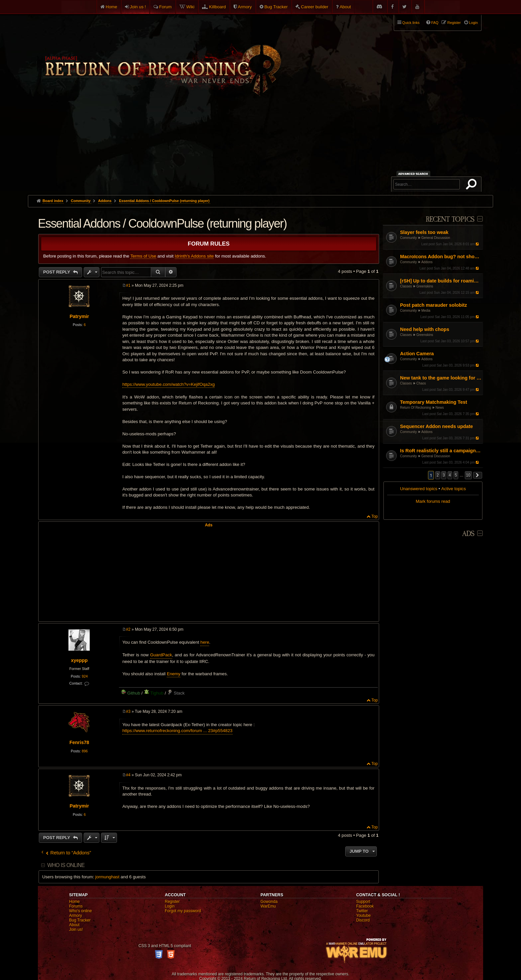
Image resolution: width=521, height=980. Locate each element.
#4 (128, 775)
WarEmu (268, 906)
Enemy (174, 674)
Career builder (315, 7)
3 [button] (444, 475)
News (440, 408)
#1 (128, 285)
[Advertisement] (260, 145)
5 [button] (456, 475)
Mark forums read (433, 501)
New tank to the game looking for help (441, 378)
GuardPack (161, 655)
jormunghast (107, 877)
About (345, 7)
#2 (128, 629)
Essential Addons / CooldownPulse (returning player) (164, 201)
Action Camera (417, 354)
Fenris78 (79, 742)
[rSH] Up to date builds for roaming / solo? (441, 281)
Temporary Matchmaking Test (434, 402)
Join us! (76, 929)
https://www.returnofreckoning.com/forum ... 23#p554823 (177, 731)
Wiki (191, 7)
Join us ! (138, 7)
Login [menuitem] (473, 23)
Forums (76, 906)
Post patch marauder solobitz (434, 305)
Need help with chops (425, 329)
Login (170, 906)
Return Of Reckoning (416, 408)
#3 (128, 711)
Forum (165, 7)
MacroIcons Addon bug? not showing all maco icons (441, 257)
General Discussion (436, 238)
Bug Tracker (276, 7)
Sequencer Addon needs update (436, 426)
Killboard (217, 7)
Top (375, 516)
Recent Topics (450, 219)
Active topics (454, 489)
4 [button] (450, 475)
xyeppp (79, 660)
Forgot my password (183, 911)
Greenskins (425, 286)
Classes (406, 286)
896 (85, 751)
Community (409, 238)
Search (472, 185)
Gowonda (269, 902)
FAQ (435, 23)
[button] (478, 475)
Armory (245, 7)
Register (172, 902)
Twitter (362, 911)
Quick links (411, 23)
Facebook (365, 906)
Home (111, 7)
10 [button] (468, 475)
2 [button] (438, 475)
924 (85, 676)
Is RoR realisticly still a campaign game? (441, 451)
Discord (363, 920)
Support (363, 902)
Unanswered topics (419, 489)
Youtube (364, 916)
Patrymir (79, 316)
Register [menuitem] (454, 23)
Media (426, 311)
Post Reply (57, 272)
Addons (427, 262)
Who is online (66, 865)
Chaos (421, 383)
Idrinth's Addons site (194, 256)
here (205, 642)
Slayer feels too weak (424, 232)
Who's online (80, 911)
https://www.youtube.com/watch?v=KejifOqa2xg (168, 384)
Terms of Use (143, 256)
